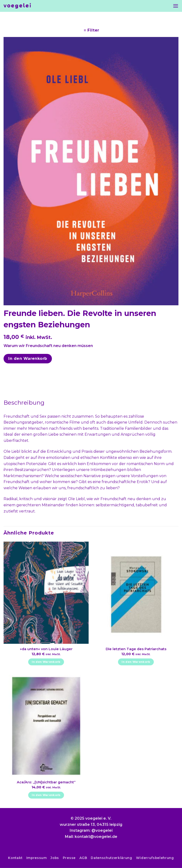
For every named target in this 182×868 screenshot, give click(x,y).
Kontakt (15, 858)
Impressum (37, 858)
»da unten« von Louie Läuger (46, 649)
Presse (69, 858)
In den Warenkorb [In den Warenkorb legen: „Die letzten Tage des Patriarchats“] (136, 662)
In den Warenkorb (28, 359)
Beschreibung (24, 403)
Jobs (55, 858)
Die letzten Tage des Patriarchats (136, 649)
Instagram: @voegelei (91, 830)
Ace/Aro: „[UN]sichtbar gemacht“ (46, 782)
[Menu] (176, 6)
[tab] (24, 403)
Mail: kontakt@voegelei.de (91, 837)
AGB (83, 858)
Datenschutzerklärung (111, 858)
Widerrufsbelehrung (155, 858)
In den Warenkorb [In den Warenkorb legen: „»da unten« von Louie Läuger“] (46, 662)
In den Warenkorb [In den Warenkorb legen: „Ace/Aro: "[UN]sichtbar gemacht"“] (46, 795)
